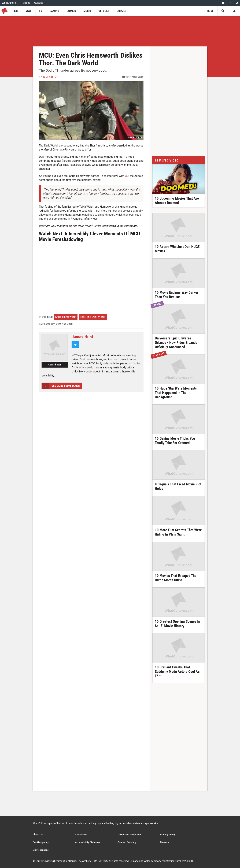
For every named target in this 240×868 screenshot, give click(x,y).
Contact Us (81, 834)
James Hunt (50, 77)
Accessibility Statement (88, 842)
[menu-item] (15, 11)
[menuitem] (223, 3)
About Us (38, 834)
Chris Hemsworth (66, 317)
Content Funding (127, 842)
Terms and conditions (129, 834)
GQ (127, 176)
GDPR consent (41, 850)
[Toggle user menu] (234, 11)
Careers (164, 842)
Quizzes (39, 3)
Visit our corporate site (145, 823)
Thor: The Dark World (93, 317)
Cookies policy (41, 842)
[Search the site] (223, 11)
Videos (26, 3)
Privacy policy (168, 834)
